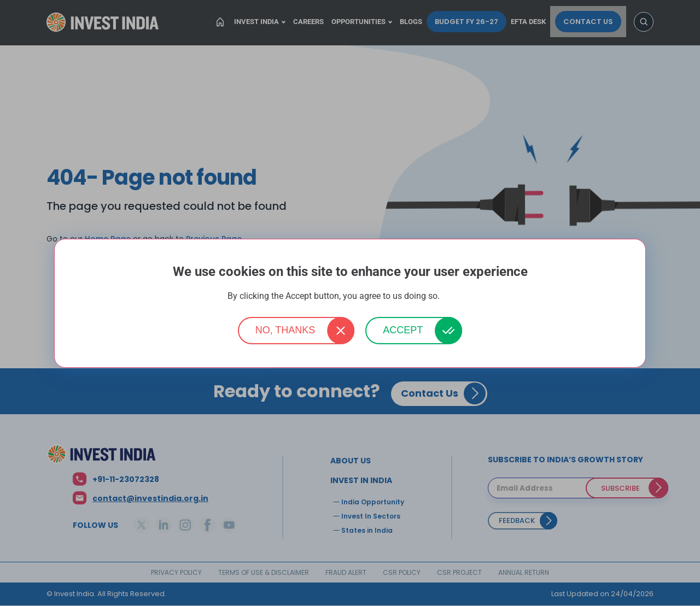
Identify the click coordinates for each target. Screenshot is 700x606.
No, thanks (285, 330)
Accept (403, 330)
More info (457, 296)
